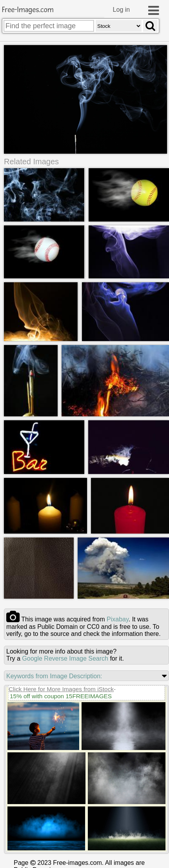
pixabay (118, 619)
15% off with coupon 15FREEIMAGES (61, 696)
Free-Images (28, 10)
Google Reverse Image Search (65, 658)
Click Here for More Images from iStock (61, 689)
